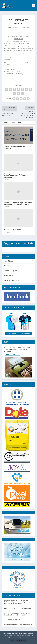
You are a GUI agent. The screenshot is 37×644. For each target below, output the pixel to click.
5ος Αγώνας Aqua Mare (12, 625)
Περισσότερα (21, 640)
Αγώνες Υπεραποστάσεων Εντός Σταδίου (18, 630)
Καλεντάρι (8, 271)
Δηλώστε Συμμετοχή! (11, 286)
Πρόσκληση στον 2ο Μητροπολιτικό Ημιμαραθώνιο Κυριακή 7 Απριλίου (18, 204)
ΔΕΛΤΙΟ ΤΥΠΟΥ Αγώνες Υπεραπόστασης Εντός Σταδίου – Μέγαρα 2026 (18, 620)
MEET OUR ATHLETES (13, 360)
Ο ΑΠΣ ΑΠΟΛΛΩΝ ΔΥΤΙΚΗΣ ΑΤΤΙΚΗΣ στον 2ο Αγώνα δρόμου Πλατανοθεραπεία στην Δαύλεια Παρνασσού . (18, 607)
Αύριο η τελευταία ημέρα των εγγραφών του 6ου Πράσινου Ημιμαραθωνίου (15, 176)
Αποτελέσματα (9, 267)
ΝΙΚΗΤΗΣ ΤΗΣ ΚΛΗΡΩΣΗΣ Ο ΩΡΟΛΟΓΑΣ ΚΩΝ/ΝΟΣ (18, 148)
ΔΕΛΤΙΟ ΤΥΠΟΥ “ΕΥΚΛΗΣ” (13, 230)
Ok (12, 640)
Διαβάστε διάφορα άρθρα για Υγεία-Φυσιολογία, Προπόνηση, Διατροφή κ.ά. (17, 355)
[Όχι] (34, 637)
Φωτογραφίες (9, 281)
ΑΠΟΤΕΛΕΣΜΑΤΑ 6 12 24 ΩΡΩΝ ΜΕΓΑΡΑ (17, 614)
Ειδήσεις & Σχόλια (10, 276)
